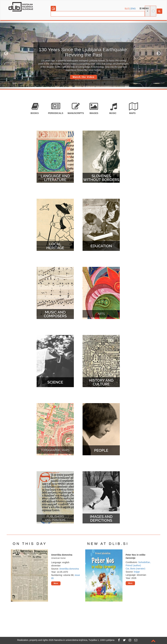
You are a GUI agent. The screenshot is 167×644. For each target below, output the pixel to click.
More (56, 583)
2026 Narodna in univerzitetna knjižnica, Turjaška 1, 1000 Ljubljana (82, 640)
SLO (127, 9)
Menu (144, 8)
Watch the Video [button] (83, 77)
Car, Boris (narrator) (135, 569)
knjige (137, 572)
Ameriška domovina (69, 569)
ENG (133, 9)
